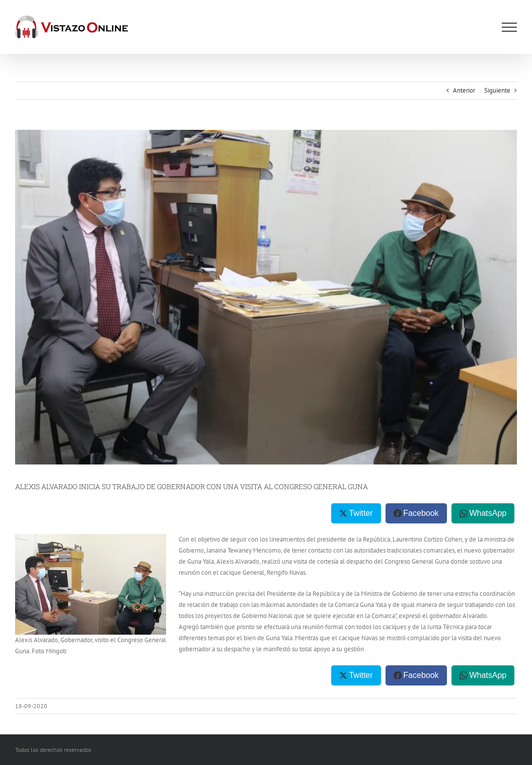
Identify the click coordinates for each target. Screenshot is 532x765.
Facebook (421, 513)
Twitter (361, 513)
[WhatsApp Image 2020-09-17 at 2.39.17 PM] (266, 297)
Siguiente (497, 90)
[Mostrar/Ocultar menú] (509, 27)
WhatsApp (488, 513)
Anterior (464, 90)
